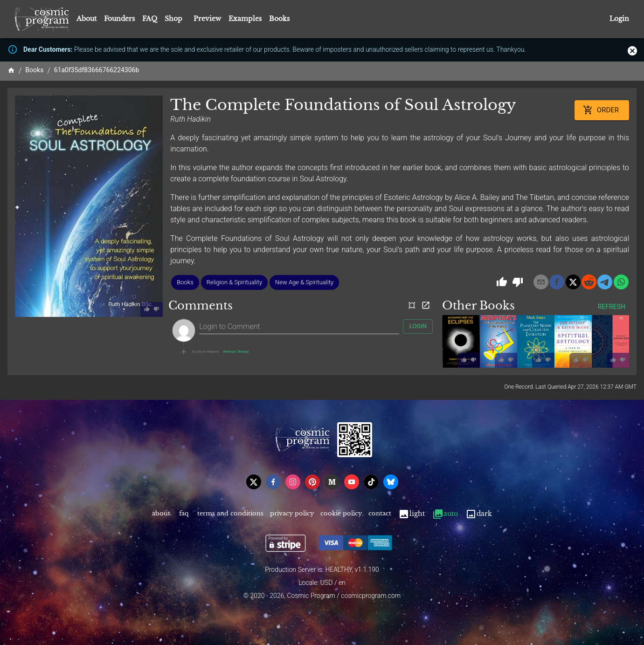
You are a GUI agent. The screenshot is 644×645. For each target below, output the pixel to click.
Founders (119, 19)
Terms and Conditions (230, 514)
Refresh (612, 307)
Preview (207, 19)
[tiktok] (371, 482)
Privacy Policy (292, 514)
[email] (541, 282)
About (87, 19)
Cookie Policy (341, 514)
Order (602, 110)
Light (412, 514)
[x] (573, 282)
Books (279, 19)
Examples (245, 19)
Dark (479, 514)
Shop (173, 19)
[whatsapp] (621, 282)
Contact (380, 514)
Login (619, 19)
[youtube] (352, 482)
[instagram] (293, 482)
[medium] (332, 482)
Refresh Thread (236, 352)
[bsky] (391, 482)
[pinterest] (312, 482)
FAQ (150, 19)
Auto (445, 514)
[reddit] (589, 282)
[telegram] (605, 282)
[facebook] (557, 282)
